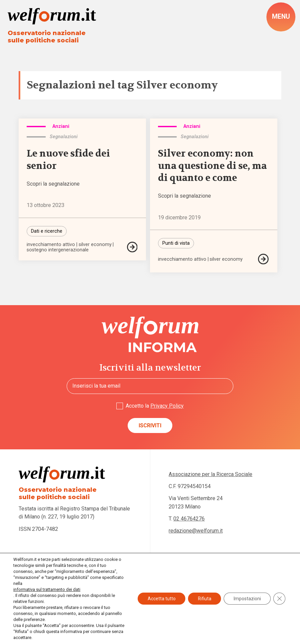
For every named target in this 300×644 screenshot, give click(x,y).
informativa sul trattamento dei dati (47, 589)
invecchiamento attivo (51, 245)
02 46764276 (189, 519)
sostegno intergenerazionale (58, 251)
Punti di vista (176, 244)
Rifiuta (204, 599)
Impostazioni (247, 599)
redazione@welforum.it (196, 531)
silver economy (95, 245)
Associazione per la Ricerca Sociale (210, 475)
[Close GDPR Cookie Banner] (279, 599)
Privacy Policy (167, 406)
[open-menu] (281, 17)
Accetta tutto (160, 599)
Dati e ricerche (47, 231)
